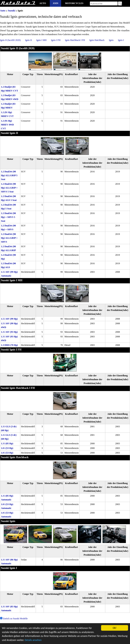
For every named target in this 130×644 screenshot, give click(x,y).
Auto (43, 3)
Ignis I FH (56, 40)
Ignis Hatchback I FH (75, 40)
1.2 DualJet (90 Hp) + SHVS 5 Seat (8, 217)
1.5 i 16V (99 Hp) (9, 319)
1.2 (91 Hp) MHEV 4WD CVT (7, 125)
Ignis (111, 40)
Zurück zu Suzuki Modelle (14, 619)
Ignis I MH (41, 40)
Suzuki (11, 11)
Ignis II (28, 40)
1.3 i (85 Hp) (7, 443)
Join (55, 3)
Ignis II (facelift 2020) (10, 40)
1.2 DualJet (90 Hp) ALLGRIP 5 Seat (9, 175)
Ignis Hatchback (97, 40)
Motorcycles (74, 3)
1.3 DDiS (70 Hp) (9, 345)
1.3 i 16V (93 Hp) (9, 332)
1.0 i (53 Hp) (7, 448)
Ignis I (121, 40)
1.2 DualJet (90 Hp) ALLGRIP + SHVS (9, 238)
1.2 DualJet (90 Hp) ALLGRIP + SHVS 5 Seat (9, 188)
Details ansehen (33, 641)
